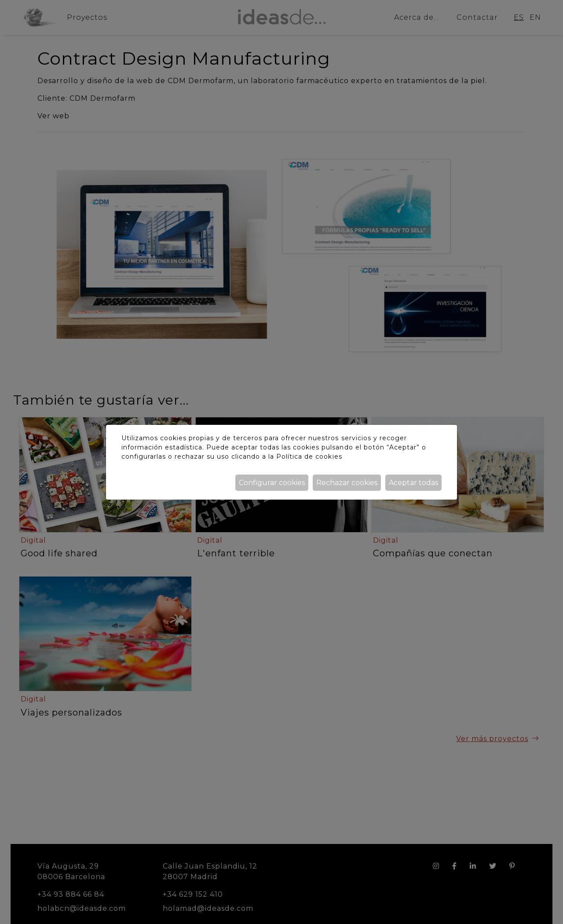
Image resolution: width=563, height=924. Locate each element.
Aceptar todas (413, 483)
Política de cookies (309, 457)
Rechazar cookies (347, 483)
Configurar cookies (272, 483)
